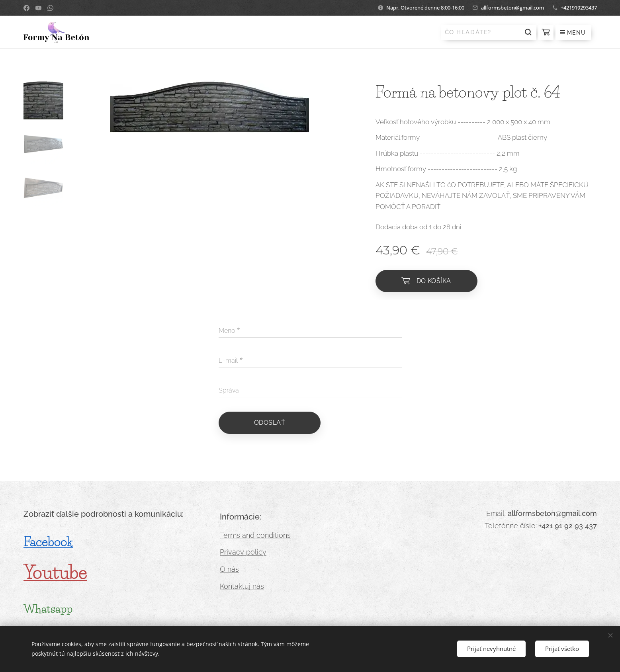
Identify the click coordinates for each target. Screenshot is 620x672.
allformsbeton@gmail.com (512, 8)
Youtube (55, 573)
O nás (229, 569)
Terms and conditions (255, 535)
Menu (573, 33)
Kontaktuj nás (242, 586)
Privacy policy (243, 552)
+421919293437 (579, 8)
